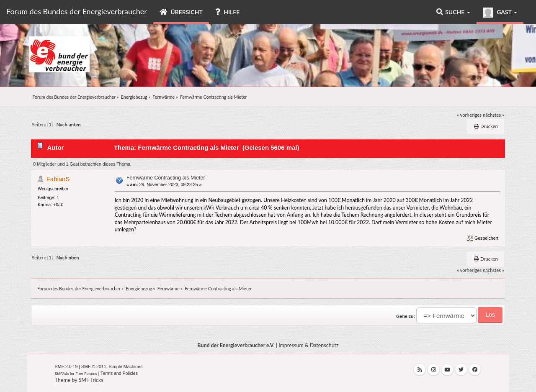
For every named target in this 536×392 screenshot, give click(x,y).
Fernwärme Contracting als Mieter (166, 178)
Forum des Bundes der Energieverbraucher (77, 11)
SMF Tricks (91, 380)
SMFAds (62, 374)
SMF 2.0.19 (66, 366)
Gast (500, 13)
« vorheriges (469, 115)
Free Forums (86, 374)
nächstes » (493, 115)
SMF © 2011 (94, 366)
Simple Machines (126, 366)
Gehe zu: (406, 316)
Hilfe (227, 12)
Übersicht (181, 12)
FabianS (58, 179)
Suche (453, 12)
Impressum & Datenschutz (309, 345)
